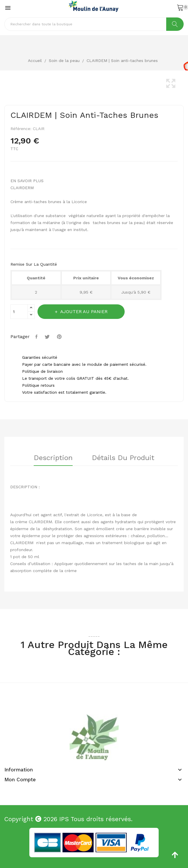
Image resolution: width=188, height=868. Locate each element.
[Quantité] (19, 312)
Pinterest (60, 337)
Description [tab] (53, 458)
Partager (37, 337)
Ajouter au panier (83, 311)
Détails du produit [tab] (123, 458)
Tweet (48, 337)
